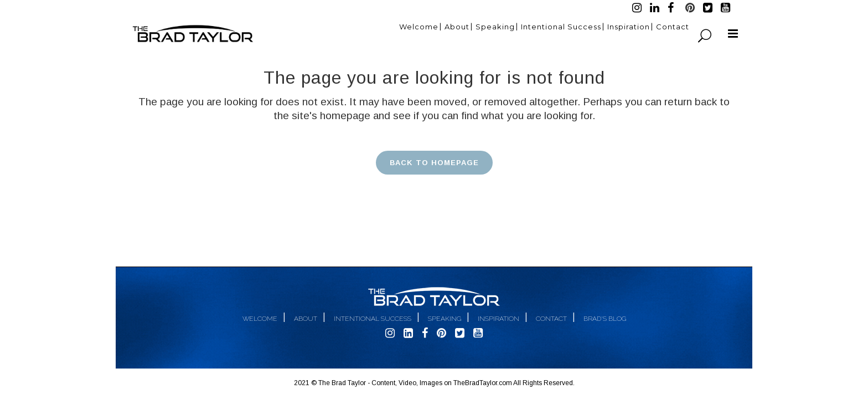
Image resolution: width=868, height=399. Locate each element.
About (306, 319)
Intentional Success (373, 319)
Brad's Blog (605, 319)
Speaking (445, 319)
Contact (551, 319)
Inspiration (498, 319)
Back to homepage (434, 163)
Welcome (260, 319)
